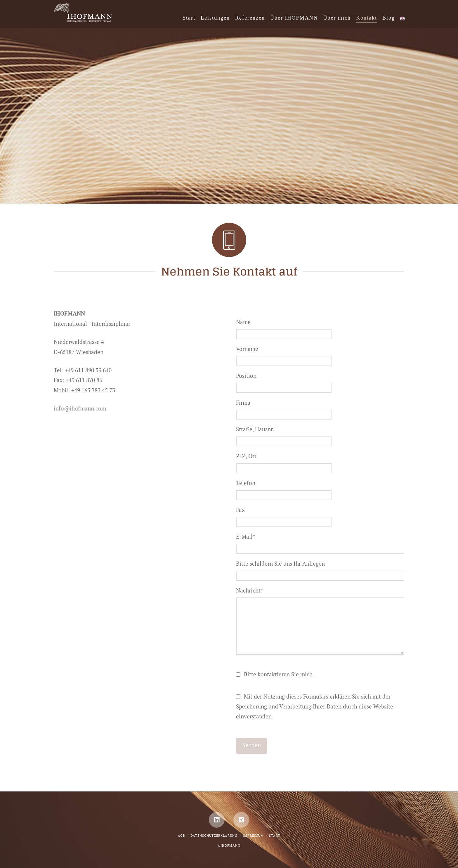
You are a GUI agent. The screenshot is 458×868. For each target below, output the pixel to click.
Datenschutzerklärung (214, 836)
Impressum (253, 836)
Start (275, 836)
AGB (182, 836)
